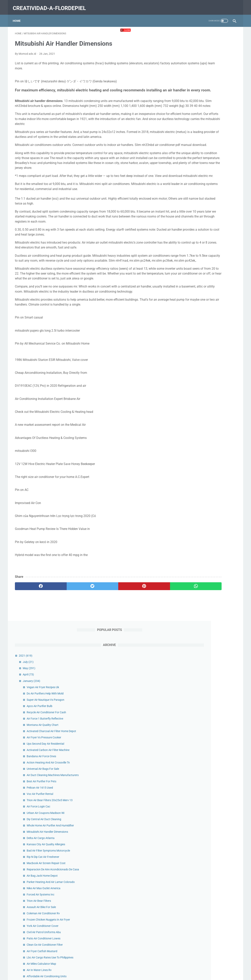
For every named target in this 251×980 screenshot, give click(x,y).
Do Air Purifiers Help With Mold (207, 96)
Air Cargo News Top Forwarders (208, 773)
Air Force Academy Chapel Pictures (210, 743)
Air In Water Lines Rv (201, 395)
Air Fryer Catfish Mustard (204, 376)
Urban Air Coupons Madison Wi (208, 224)
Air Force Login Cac (201, 218)
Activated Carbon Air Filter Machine (210, 157)
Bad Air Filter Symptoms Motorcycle (211, 267)
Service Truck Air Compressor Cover (211, 724)
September (195, 804)
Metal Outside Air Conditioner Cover (211, 569)
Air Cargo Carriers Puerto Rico (207, 489)
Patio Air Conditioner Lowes (206, 363)
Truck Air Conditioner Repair (206, 731)
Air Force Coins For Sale (203, 708)
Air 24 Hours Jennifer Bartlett (207, 437)
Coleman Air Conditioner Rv (206, 338)
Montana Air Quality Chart (205, 128)
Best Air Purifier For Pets (204, 193)
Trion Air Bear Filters (201, 325)
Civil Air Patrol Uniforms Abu (206, 357)
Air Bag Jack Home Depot (205, 296)
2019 (189, 861)
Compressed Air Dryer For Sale (207, 512)
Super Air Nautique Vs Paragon (208, 103)
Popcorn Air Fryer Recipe (204, 737)
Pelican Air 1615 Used (202, 199)
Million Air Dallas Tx (201, 701)
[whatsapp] (145, 633)
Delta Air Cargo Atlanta (203, 254)
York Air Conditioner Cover (205, 350)
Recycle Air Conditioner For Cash (209, 115)
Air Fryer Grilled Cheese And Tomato (211, 598)
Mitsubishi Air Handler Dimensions (210, 248)
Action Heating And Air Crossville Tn (211, 170)
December (195, 785)
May (191, 71)
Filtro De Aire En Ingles (202, 531)
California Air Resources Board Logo (211, 413)
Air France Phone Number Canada (210, 472)
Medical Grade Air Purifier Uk (206, 756)
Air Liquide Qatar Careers (204, 563)
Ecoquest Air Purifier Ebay (205, 664)
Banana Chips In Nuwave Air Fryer (210, 525)
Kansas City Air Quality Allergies (208, 260)
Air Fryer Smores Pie (201, 750)
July (191, 65)
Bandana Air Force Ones (204, 164)
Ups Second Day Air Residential (208, 151)
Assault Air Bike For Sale (204, 332)
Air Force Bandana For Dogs (206, 639)
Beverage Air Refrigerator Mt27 (208, 430)
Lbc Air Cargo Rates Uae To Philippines (212, 382)
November (195, 792)
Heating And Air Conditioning (207, 453)
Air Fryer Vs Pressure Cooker (206, 145)
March (193, 842)
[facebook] (33, 633)
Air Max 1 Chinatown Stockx (206, 689)
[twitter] (70, 633)
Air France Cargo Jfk (201, 615)
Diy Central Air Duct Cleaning (206, 231)
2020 (189, 779)
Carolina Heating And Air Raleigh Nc (211, 550)
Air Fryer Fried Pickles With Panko (209, 519)
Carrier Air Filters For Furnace (207, 575)
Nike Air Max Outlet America (206, 313)
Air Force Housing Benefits (205, 670)
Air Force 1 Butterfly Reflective (207, 121)
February (194, 848)
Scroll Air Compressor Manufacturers (211, 645)
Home (19, 15)
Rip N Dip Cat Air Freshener (205, 273)
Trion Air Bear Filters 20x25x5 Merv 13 (212, 212)
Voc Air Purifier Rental (202, 206)
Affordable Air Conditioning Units (209, 401)
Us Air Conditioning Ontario (206, 657)
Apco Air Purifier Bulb (202, 109)
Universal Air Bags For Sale (205, 176)
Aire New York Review (202, 495)
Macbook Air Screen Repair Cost (208, 279)
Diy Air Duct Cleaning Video (205, 466)
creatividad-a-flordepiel (51, 5)
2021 (188, 59)
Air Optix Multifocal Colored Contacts (211, 460)
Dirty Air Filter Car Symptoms (206, 632)
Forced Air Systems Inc (203, 319)
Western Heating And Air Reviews (209, 556)
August (193, 811)
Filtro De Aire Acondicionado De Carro (212, 651)
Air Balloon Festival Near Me (206, 538)
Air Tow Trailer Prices (202, 544)
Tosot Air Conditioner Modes (206, 676)
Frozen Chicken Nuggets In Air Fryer (211, 344)
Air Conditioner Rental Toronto (207, 695)
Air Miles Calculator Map (204, 388)
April (191, 77)
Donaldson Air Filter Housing (206, 581)
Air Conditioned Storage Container (210, 407)
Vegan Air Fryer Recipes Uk (205, 90)
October (194, 798)
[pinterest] (108, 633)
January (194, 84)
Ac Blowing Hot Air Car (203, 682)
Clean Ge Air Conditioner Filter (207, 369)
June (192, 823)
